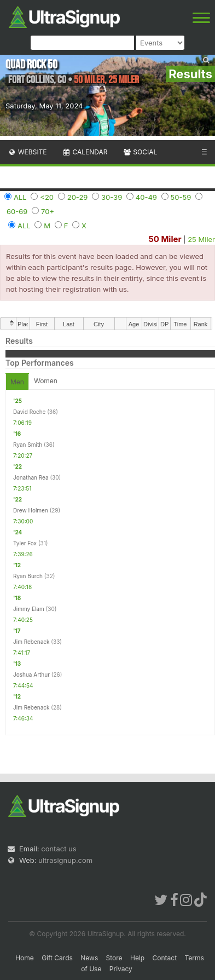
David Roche (29, 412)
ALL (20, 197)
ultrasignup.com (65, 860)
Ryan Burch (28, 576)
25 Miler (201, 239)
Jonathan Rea (31, 477)
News (89, 958)
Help (137, 958)
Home (25, 958)
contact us (59, 849)
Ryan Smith (28, 445)
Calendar (85, 152)
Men (17, 382)
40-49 (146, 197)
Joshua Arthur (31, 675)
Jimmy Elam (29, 609)
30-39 (112, 197)
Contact (165, 958)
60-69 (17, 211)
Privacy (121, 969)
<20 (47, 197)
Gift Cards (57, 958)
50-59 (181, 197)
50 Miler (165, 239)
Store (114, 958)
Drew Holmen (31, 510)
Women (46, 381)
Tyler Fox (25, 543)
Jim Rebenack (31, 642)
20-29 (78, 197)
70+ (48, 211)
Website (27, 152)
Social (140, 152)
